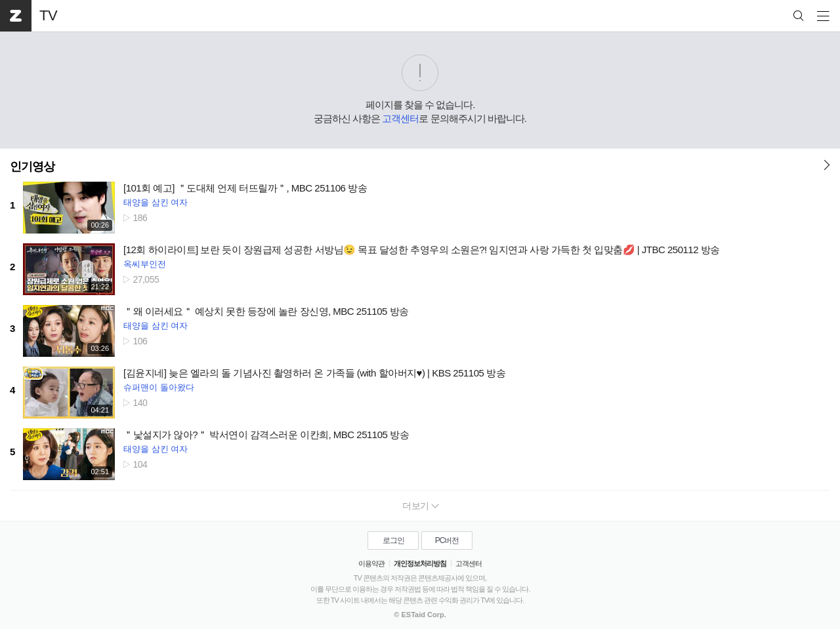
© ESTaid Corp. (420, 615)
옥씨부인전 (145, 264)
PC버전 (447, 540)
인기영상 (32, 167)
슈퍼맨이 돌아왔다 (159, 387)
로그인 (393, 540)
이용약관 (371, 563)
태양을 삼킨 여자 (156, 202)
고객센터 (400, 118)
